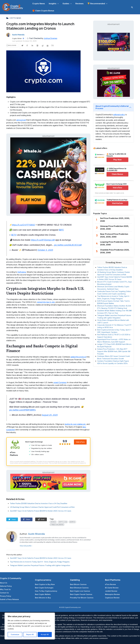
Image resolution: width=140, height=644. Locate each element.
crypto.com (63, 522)
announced (21, 120)
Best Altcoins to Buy (43, 598)
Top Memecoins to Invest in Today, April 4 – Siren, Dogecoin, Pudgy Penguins (40, 562)
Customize (15, 634)
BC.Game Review (112, 588)
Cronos (53, 522)
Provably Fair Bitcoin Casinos (82, 598)
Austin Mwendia (36, 534)
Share (27, 519)
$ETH (14, 235)
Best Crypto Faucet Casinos (81, 594)
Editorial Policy (6, 586)
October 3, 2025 (45, 250)
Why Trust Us (5, 589)
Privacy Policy (6, 596)
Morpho (72, 522)
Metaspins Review (112, 594)
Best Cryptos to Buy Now (45, 584)
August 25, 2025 (50, 415)
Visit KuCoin (117, 203)
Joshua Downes (51, 38)
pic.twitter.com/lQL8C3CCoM (68, 245)
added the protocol (78, 357)
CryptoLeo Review (112, 598)
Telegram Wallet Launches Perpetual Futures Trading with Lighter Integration (40, 565)
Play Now (117, 160)
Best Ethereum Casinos (79, 588)
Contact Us (4, 593)
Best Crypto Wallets (43, 594)
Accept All (45, 634)
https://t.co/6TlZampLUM (43, 240)
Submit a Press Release (9, 599)
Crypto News (15, 18)
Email (41, 519)
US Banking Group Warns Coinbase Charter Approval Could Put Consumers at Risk (42, 507)
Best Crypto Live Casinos (80, 591)
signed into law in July (46, 302)
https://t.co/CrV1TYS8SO (23, 225)
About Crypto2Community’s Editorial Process (112, 107)
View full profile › (26, 546)
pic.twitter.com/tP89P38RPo (22, 410)
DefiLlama (22, 272)
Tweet (12, 519)
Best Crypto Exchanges (44, 588)
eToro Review (110, 584)
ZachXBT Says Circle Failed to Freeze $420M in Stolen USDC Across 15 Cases (41, 511)
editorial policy (119, 115)
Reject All (30, 634)
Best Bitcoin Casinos (78, 584)
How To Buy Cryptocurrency (46, 591)
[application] (57, 4)
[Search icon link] (132, 7)
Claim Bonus (117, 174)
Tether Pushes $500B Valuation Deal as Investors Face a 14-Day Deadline (39, 503)
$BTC (61, 230)
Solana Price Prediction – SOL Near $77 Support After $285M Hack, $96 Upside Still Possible (114, 351)
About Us (4, 583)
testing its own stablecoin (75, 424)
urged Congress (60, 382)
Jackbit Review (111, 591)
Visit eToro (80, 442)
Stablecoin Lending (57, 525)
